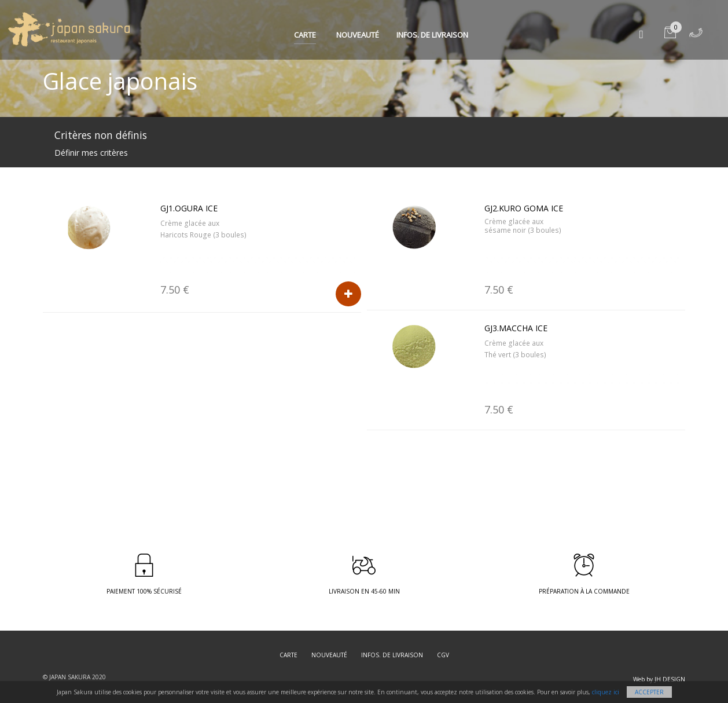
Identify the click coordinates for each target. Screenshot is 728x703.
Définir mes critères (91, 153)
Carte (305, 35)
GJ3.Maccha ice (516, 328)
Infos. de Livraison (432, 35)
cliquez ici (606, 692)
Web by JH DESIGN (659, 679)
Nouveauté (358, 35)
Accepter (649, 692)
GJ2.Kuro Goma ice (524, 208)
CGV (443, 655)
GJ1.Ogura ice (189, 208)
